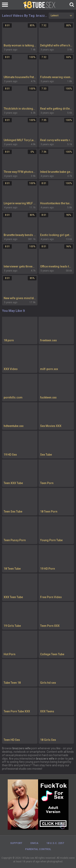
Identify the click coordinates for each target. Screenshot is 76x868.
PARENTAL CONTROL (38, 849)
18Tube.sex (28, 858)
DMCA (34, 843)
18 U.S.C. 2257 (55, 843)
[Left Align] (6, 5)
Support (16, 843)
